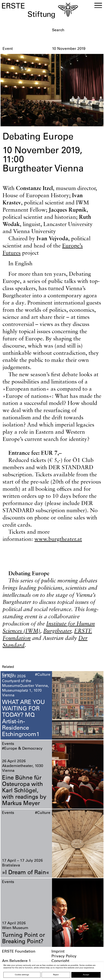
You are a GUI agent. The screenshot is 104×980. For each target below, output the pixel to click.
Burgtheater (57, 631)
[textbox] (77, 30)
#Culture (43, 675)
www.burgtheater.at (58, 539)
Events (8, 675)
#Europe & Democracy (22, 749)
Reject (56, 975)
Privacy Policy (64, 957)
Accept (86, 975)
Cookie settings (22, 975)
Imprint (58, 952)
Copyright (60, 961)
